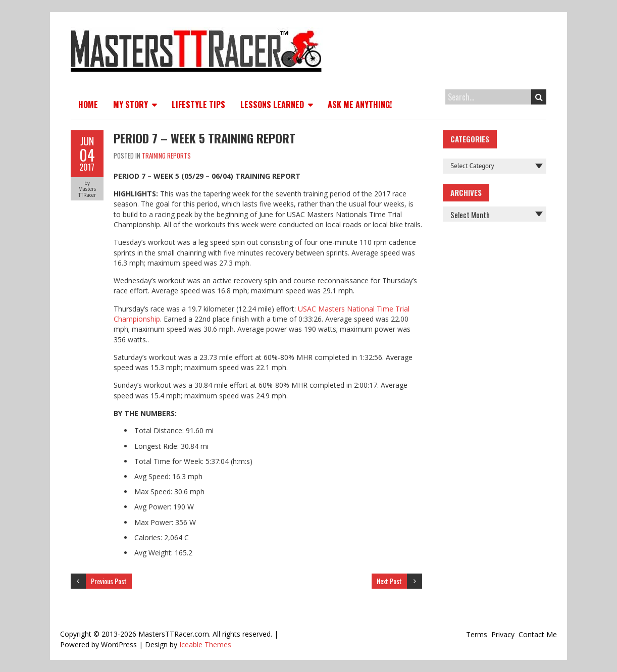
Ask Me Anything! (360, 105)
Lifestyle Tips (198, 105)
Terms (477, 634)
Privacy (503, 634)
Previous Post (109, 581)
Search (539, 97)
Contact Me (538, 634)
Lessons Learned (272, 105)
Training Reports (166, 156)
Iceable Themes (205, 644)
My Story (131, 105)
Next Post (389, 581)
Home (88, 105)
